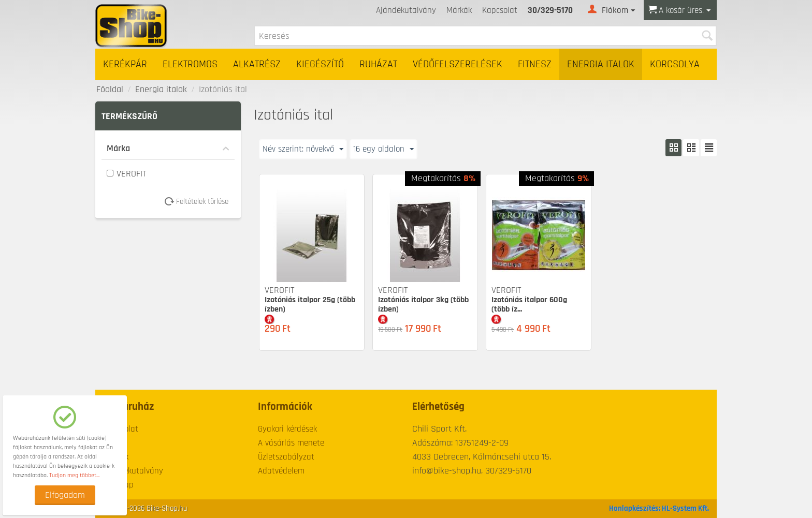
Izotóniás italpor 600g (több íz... (529, 305)
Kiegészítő (320, 64)
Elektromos (190, 64)
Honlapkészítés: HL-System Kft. (659, 508)
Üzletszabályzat (286, 457)
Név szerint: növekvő (305, 149)
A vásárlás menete (291, 443)
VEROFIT (127, 174)
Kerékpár (125, 64)
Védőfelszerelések (458, 64)
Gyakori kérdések (287, 429)
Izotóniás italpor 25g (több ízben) (310, 305)
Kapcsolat (500, 10)
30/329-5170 (550, 10)
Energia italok (601, 64)
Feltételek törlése (200, 202)
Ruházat (378, 64)
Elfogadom (65, 495)
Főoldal (110, 89)
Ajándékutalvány (406, 10)
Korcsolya (675, 64)
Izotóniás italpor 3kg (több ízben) (423, 305)
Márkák (459, 10)
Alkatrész (257, 64)
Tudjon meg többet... (74, 475)
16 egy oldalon (389, 149)
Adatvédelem (281, 471)
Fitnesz (535, 64)
